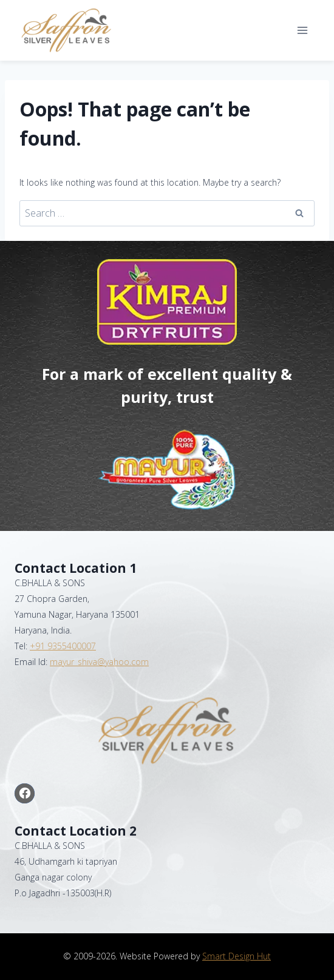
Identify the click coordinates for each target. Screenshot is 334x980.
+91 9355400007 (63, 646)
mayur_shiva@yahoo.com (99, 662)
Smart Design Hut (237, 956)
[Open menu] (302, 30)
